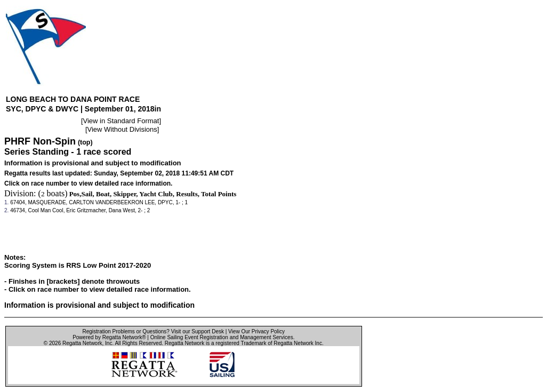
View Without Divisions (122, 129)
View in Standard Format (121, 121)
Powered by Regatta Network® (109, 337)
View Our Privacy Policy (256, 331)
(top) (85, 142)
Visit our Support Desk (198, 331)
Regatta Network (82, 343)
